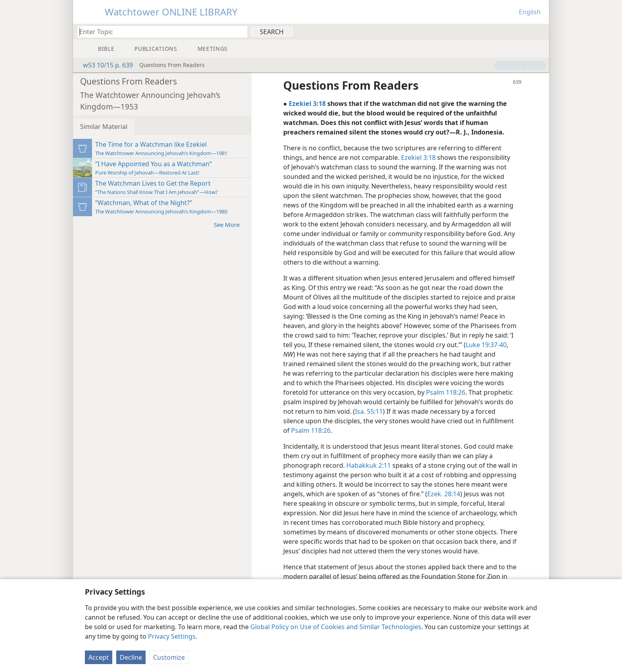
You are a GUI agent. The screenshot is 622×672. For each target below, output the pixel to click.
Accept (99, 657)
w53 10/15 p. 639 (104, 65)
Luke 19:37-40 (486, 345)
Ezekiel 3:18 (418, 157)
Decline (131, 657)
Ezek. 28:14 (444, 494)
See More (231, 224)
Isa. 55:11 (369, 411)
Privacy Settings (172, 636)
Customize (169, 657)
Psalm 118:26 (446, 392)
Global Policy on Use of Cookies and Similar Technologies (336, 627)
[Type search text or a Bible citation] (159, 32)
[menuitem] (540, 31)
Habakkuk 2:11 (369, 465)
